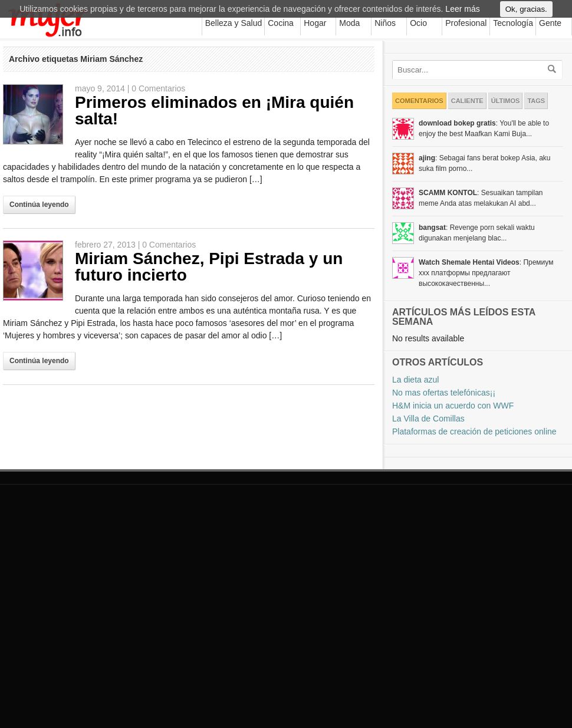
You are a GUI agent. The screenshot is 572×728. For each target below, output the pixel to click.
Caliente (467, 101)
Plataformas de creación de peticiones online (474, 431)
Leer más (462, 14)
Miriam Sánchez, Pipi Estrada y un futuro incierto (209, 267)
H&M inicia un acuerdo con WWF (453, 406)
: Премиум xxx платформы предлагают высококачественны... (486, 273)
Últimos (506, 101)
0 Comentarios (158, 88)
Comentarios (419, 101)
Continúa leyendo (39, 205)
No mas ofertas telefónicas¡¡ (444, 393)
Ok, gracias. (526, 14)
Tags (536, 101)
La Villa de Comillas (428, 419)
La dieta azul (415, 380)
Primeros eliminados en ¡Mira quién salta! (214, 111)
